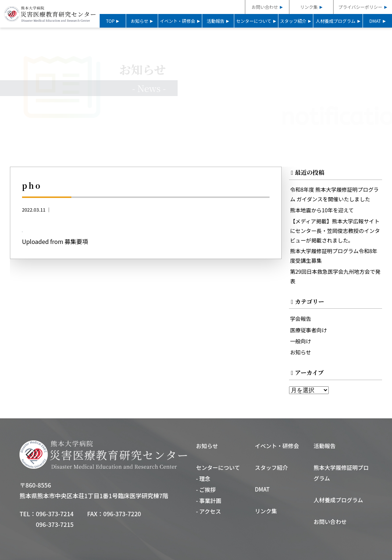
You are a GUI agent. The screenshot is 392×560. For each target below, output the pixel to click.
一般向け (301, 341)
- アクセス (209, 512)
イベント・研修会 (178, 21)
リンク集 (309, 7)
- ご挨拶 (206, 490)
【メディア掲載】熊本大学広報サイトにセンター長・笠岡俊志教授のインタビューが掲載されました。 (335, 231)
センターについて (254, 21)
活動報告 (215, 21)
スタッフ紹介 (293, 21)
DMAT (375, 21)
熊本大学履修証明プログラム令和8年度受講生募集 (334, 256)
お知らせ (140, 21)
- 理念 (203, 479)
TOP (110, 21)
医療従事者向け (309, 330)
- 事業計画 (209, 501)
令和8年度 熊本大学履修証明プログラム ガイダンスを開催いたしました (334, 194)
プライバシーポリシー (360, 7)
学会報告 (301, 318)
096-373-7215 (55, 524)
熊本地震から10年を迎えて (322, 210)
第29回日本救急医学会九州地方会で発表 (335, 276)
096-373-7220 (122, 514)
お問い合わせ (265, 7)
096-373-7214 (55, 514)
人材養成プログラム (336, 21)
